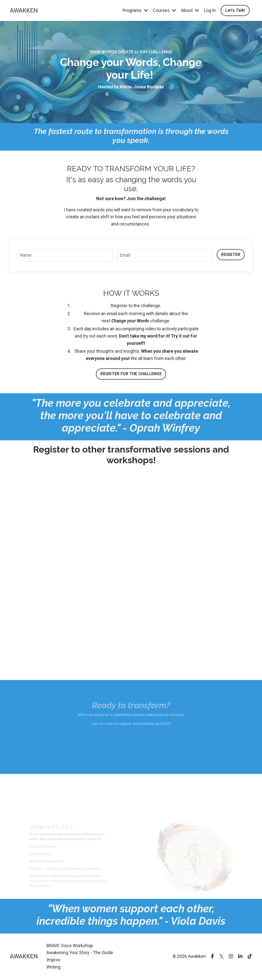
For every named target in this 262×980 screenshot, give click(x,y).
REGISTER (231, 255)
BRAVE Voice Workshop (70, 946)
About (190, 10)
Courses (164, 10)
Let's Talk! (235, 10)
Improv (53, 960)
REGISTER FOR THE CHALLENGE (131, 374)
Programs (135, 10)
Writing (53, 967)
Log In (210, 10)
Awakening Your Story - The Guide (80, 953)
